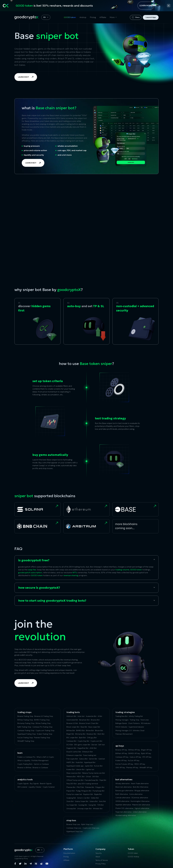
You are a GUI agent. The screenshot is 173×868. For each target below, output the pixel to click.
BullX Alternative (122, 794)
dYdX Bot (93, 748)
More (112, 17)
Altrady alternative (123, 783)
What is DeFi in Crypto (45, 757)
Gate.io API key (135, 757)
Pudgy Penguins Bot (84, 791)
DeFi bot (102, 745)
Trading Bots (73, 712)
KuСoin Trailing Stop (25, 738)
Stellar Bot (95, 798)
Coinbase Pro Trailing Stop (42, 727)
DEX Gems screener (65, 118)
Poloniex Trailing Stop (42, 738)
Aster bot (81, 716)
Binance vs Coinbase (40, 768)
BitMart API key (121, 753)
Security (99, 853)
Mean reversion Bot (74, 773)
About (98, 857)
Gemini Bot (93, 759)
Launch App (151, 17)
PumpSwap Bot (99, 791)
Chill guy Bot (92, 738)
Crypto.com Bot (96, 741)
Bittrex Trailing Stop (43, 723)
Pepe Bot (103, 780)
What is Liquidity (24, 760)
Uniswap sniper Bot (84, 809)
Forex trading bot (90, 755)
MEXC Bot (81, 777)
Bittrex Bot (90, 730)
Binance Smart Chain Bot (89, 723)
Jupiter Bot (89, 766)
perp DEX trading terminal (88, 784)
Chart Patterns (134, 723)
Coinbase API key (122, 757)
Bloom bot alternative (124, 787)
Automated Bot (72, 720)
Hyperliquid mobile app (75, 766)
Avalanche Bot (91, 716)
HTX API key (147, 757)
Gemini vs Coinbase (41, 764)
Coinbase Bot (71, 741)
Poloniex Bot (90, 787)
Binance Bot (95, 720)
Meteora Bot (71, 777)
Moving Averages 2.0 (124, 730)
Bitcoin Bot (99, 730)
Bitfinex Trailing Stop (25, 720)
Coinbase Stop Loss (74, 828)
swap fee (32, 570)
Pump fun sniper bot (74, 794)
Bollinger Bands (121, 723)
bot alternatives (124, 779)
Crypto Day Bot (83, 741)
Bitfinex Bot (71, 730)
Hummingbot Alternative (140, 801)
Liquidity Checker (35, 787)
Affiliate (103, 17)
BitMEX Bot (80, 730)
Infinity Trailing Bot (136, 716)
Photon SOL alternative (124, 808)
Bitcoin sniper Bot (73, 727)
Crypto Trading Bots (25, 764)
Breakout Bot (91, 734)
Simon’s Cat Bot (83, 798)
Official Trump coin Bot (75, 780)
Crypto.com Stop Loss (91, 828)
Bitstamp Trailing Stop (26, 723)
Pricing (93, 17)
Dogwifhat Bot (83, 748)
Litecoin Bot (80, 769)
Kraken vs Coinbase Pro (26, 757)
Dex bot (94, 745)
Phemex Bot (71, 787)
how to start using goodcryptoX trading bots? (52, 601)
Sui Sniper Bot (72, 805)
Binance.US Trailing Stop (44, 716)
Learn (20, 753)
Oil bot (88, 777)
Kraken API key (121, 760)
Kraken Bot (71, 769)
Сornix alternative (136, 794)
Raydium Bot (88, 794)
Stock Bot (70, 801)
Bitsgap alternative (142, 791)
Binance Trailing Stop (25, 716)
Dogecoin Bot (71, 748)
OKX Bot (95, 777)
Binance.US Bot (72, 723)
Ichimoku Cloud (139, 730)
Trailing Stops (24, 712)
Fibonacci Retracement (124, 734)
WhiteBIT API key (146, 768)
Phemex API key (132, 768)
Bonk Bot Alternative (141, 787)
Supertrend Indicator (136, 727)
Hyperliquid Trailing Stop (27, 734)
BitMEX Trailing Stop (42, 720)
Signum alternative (142, 808)
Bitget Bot (70, 734)
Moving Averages (122, 720)
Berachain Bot (84, 720)
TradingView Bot (122, 716)
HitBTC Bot (70, 762)
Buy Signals (34, 783)
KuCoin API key (134, 760)
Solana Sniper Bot (82, 801)
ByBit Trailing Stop (24, 727)
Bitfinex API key (134, 750)
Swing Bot (92, 805)
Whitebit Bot (98, 809)
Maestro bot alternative (141, 805)
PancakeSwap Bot (91, 780)
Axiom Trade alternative (140, 783)
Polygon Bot (100, 787)
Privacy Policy (101, 864)
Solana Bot (94, 801)
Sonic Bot (102, 801)
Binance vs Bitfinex (24, 768)
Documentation (69, 853)
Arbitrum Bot (71, 716)
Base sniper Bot (94, 727)
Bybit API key (146, 753)
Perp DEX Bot (72, 784)
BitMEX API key (134, 753)
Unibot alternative (140, 812)
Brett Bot (101, 734)
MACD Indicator (121, 727)
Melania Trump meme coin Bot (93, 773)
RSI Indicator (146, 723)
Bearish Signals (46, 783)
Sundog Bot (83, 805)
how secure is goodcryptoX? (39, 588)
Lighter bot (90, 769)
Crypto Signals (23, 783)
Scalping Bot (71, 798)
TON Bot (100, 805)
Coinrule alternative (123, 798)
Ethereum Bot (88, 752)
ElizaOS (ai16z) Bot (74, 752)
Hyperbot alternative (123, 805)
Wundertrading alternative (126, 815)
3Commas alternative (140, 798)
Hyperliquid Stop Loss (75, 831)
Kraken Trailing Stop (45, 734)
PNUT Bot (80, 787)
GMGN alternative (122, 801)
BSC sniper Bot (72, 738)
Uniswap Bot (71, 809)
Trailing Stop (134, 720)
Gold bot (102, 759)
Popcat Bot (71, 791)
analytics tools (25, 779)
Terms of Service (102, 860)
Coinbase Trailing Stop (26, 730)
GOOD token (70, 17)
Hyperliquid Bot (90, 762)
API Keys (120, 746)
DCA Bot (70, 745)
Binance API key (121, 750)
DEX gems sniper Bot (82, 745)
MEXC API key (140, 764)
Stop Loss (71, 820)
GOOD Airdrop (133, 857)
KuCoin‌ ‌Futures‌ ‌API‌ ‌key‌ (124, 764)
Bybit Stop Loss (87, 824)
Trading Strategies (125, 712)
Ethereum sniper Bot (74, 755)
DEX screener (22, 787)
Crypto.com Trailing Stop (45, 730)
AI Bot (100, 716)
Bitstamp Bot (80, 734)
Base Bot (84, 727)
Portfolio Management (40, 760)
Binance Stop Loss (73, 824)
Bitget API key (147, 750)
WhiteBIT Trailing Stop (26, 741)
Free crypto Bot (72, 759)
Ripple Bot (98, 794)
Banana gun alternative (124, 791)
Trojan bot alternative (124, 812)
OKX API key (120, 768)
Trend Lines (145, 720)
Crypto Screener (49, 787)
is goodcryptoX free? (34, 560)
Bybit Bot (82, 738)
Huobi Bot (79, 762)
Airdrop (83, 17)
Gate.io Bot (83, 759)
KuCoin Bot (98, 766)
